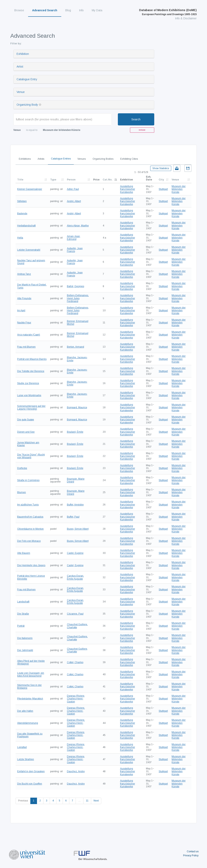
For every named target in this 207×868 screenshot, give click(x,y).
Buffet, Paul (73, 517)
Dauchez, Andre (76, 771)
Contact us (193, 851)
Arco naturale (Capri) (29, 335)
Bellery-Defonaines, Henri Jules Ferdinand (78, 298)
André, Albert (74, 201)
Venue (21, 92)
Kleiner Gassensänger (30, 189)
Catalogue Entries (61, 159)
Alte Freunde (24, 298)
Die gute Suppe (26, 420)
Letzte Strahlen (26, 759)
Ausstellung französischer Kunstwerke (128, 189)
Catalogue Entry (27, 79)
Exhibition (23, 54)
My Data (97, 10)
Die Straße (23, 614)
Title (20, 180)
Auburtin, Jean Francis (75, 250)
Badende (22, 214)
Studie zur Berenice (28, 383)
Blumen (22, 492)
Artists (41, 159)
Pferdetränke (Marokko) (30, 699)
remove (142, 130)
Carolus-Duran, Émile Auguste (75, 577)
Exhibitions (25, 159)
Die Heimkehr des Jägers (31, 565)
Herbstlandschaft (26, 226)
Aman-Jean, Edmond (74, 238)
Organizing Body (27, 105)
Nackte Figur (24, 323)
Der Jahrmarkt (25, 650)
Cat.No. (108, 180)
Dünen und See (26, 432)
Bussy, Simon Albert (78, 529)
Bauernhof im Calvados (30, 517)
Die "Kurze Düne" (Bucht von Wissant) (31, 456)
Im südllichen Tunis (28, 505)
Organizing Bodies (103, 159)
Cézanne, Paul (75, 614)
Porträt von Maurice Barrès (32, 359)
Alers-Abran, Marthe (78, 226)
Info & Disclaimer (186, 18)
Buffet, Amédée (75, 505)
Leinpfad (22, 747)
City (161, 180)
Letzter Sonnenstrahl (29, 250)
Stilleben (22, 201)
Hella (20, 238)
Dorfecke (22, 468)
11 (87, 801)
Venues (82, 159)
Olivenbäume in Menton (30, 529)
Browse (19, 10)
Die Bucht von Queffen (30, 784)
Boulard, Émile (75, 432)
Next (96, 801)
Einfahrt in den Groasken (31, 771)
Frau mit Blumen (26, 347)
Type (53, 180)
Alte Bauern (24, 553)
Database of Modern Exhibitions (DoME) (168, 12)
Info (81, 10)
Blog (68, 10)
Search (136, 119)
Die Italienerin (25, 638)
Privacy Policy (191, 855)
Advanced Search (45, 10)
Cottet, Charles (75, 662)
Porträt (21, 626)
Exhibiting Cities (129, 159)
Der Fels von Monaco (29, 541)
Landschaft (23, 602)
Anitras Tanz (24, 274)
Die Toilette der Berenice (31, 371)
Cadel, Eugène (75, 553)
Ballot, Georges (76, 286)
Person (71, 180)
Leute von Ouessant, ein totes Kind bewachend (31, 674)
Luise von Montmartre (29, 395)
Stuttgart (163, 189)
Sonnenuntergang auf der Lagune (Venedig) (31, 407)
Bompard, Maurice (77, 407)
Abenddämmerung (28, 723)
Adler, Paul (73, 189)
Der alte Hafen (25, 711)
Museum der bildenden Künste (179, 189)
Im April (21, 311)
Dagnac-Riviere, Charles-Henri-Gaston (76, 699)
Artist (20, 67)
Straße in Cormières (28, 480)
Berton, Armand (76, 347)
